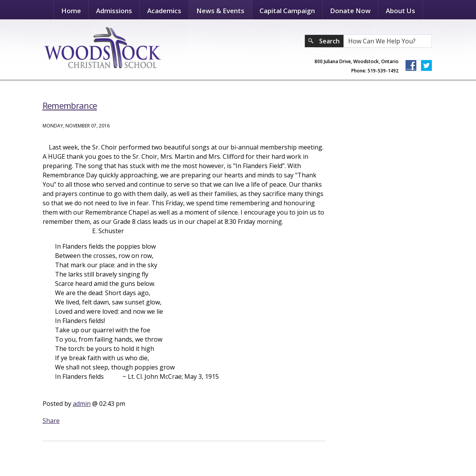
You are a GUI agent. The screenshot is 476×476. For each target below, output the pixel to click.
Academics (164, 11)
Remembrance (70, 105)
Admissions (114, 11)
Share (51, 421)
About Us (400, 11)
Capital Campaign (287, 11)
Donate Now (350, 11)
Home (71, 11)
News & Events (220, 11)
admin (82, 404)
